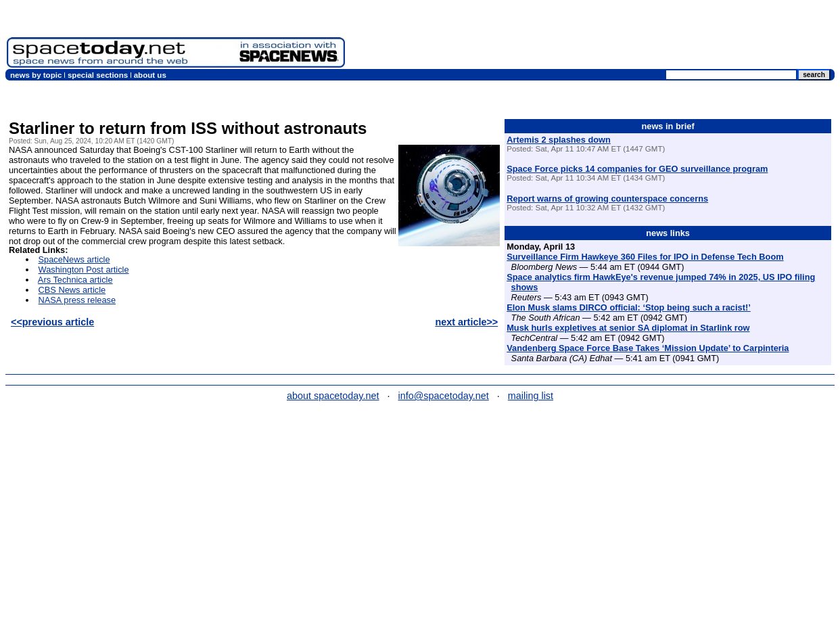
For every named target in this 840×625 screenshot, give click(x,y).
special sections (98, 75)
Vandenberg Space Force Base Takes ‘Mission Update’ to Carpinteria (648, 348)
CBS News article (72, 290)
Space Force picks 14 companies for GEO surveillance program (637, 169)
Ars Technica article (75, 280)
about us (150, 75)
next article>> (466, 322)
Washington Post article (84, 270)
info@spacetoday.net (444, 396)
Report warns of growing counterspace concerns (607, 199)
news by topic (36, 75)
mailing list (531, 396)
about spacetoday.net (333, 396)
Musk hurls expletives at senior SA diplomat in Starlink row (628, 328)
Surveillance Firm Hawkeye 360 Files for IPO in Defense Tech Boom (645, 257)
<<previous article (52, 322)
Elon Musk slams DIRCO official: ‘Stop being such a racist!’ (629, 307)
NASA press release (77, 300)
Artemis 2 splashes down (559, 140)
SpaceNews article (74, 259)
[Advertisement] (592, 37)
